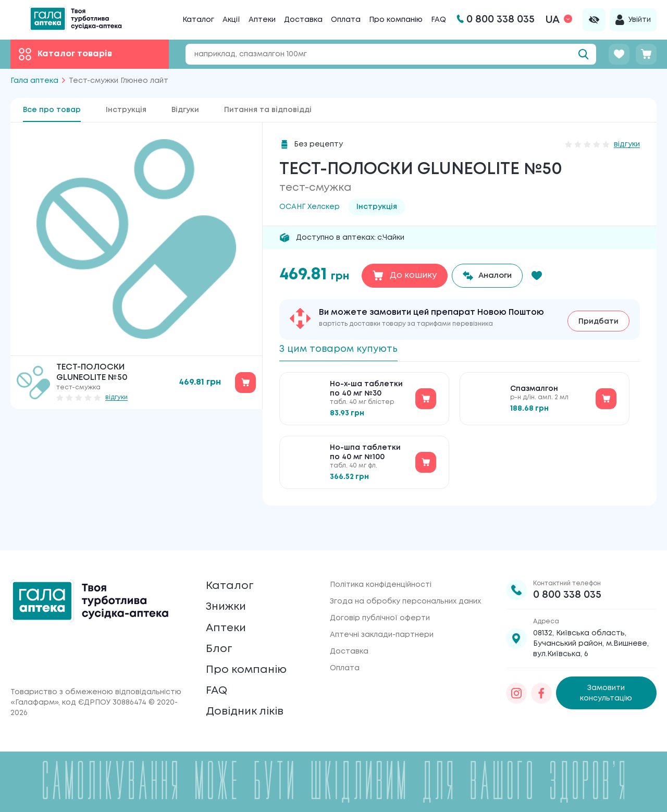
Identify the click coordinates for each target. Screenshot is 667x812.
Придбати (598, 319)
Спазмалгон (534, 392)
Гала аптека (34, 81)
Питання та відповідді (268, 110)
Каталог (198, 20)
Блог (220, 636)
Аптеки (262, 20)
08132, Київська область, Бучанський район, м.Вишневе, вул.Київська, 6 (591, 619)
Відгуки (185, 110)
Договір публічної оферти (380, 593)
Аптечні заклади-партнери (382, 610)
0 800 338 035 (567, 570)
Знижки (230, 587)
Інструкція (126, 110)
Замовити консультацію (606, 668)
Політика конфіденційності (381, 560)
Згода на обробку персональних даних (405, 576)
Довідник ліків (250, 710)
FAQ (439, 20)
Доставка (303, 20)
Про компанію (396, 20)
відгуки (116, 397)
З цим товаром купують (345, 349)
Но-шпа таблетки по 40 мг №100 (365, 456)
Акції (231, 20)
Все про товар (52, 110)
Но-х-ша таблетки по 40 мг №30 (366, 392)
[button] (544, 276)
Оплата (346, 20)
